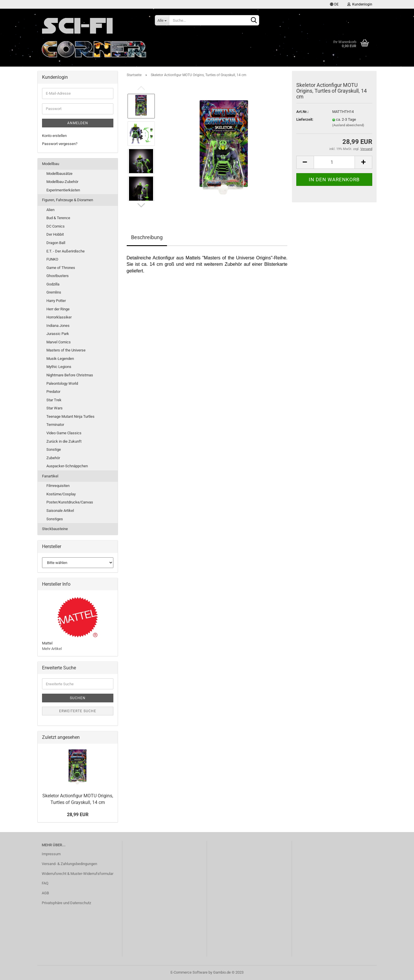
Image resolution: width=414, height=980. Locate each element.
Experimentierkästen (63, 190)
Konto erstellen (54, 136)
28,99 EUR (78, 815)
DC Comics (56, 226)
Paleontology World (62, 383)
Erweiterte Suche (78, 711)
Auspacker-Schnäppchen (67, 466)
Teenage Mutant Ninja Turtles (70, 416)
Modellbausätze (59, 174)
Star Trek (54, 400)
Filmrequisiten (58, 486)
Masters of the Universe (66, 350)
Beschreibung (147, 237)
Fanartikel (50, 476)
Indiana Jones (58, 326)
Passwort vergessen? (60, 144)
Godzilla (53, 284)
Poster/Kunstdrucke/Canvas (70, 502)
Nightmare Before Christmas (70, 375)
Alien (50, 210)
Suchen (78, 698)
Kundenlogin (360, 4)
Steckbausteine (55, 529)
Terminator (55, 425)
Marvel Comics (59, 342)
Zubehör (53, 458)
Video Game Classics (64, 433)
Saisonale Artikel (60, 511)
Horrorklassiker (59, 317)
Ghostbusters (58, 276)
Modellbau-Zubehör (62, 182)
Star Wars (55, 408)
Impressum (51, 854)
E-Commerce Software (189, 972)
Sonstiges (55, 519)
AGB (45, 893)
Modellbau (51, 164)
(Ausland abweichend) (348, 125)
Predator (53, 392)
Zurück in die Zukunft (64, 441)
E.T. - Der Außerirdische (66, 251)
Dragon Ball (56, 243)
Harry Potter (56, 301)
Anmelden (78, 123)
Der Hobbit (55, 234)
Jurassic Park (58, 334)
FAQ (45, 883)
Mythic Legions (59, 367)
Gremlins (54, 292)
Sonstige (54, 449)
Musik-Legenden (60, 359)
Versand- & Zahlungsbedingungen (69, 864)
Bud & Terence (58, 218)
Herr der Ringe (58, 309)
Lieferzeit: (305, 119)
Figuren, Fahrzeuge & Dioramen (68, 200)
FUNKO (52, 259)
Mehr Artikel (52, 649)
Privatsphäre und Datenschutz (66, 903)
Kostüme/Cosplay (61, 494)
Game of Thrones (61, 268)
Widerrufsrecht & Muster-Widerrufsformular (78, 874)
